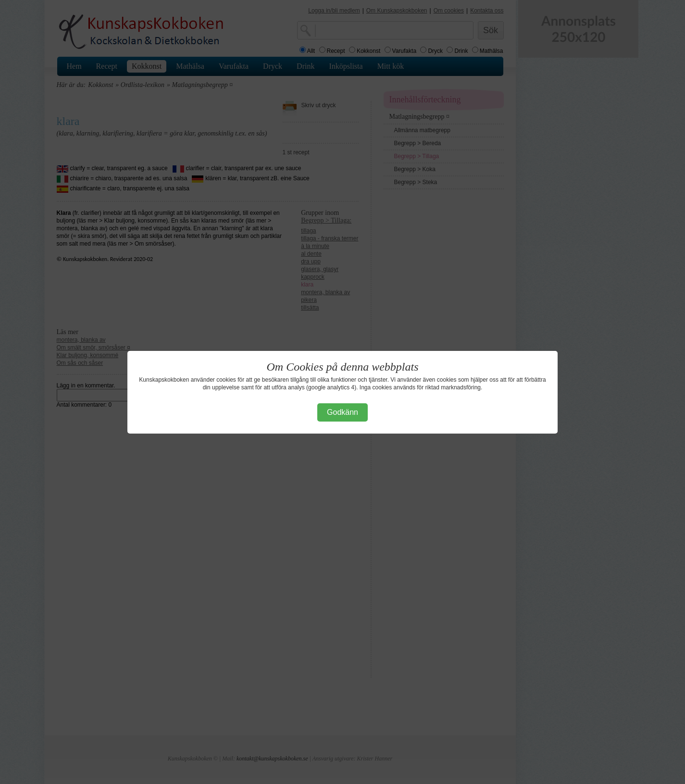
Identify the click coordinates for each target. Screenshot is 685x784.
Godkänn (342, 412)
